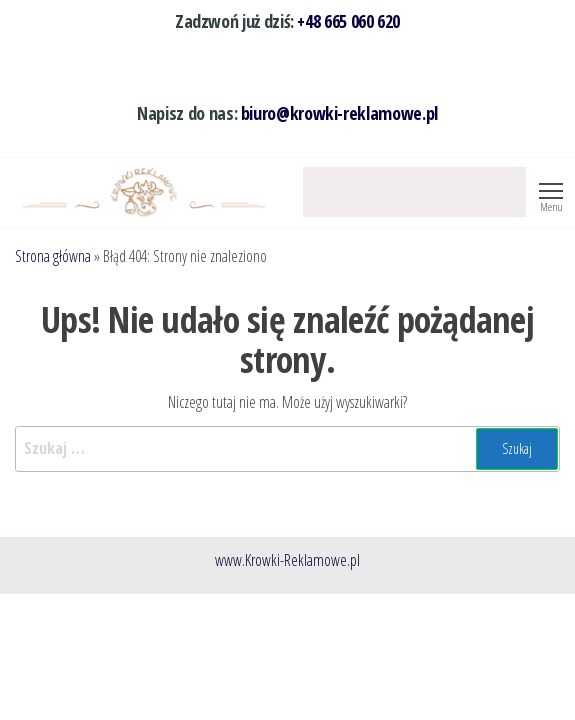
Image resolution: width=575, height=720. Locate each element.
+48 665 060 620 (348, 21)
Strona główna (53, 256)
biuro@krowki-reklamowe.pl (339, 113)
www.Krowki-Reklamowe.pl (287, 560)
